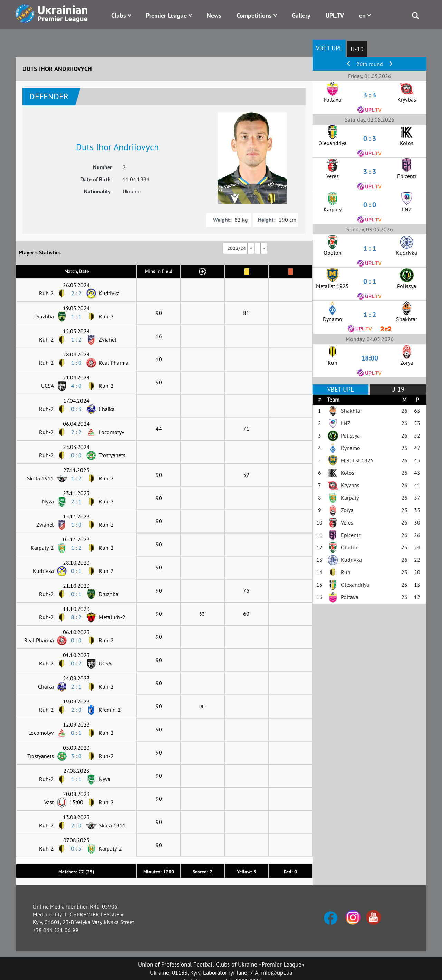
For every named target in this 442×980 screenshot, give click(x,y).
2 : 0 (76, 710)
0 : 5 (76, 848)
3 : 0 (76, 756)
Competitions (254, 15)
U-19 (357, 49)
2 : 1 (76, 501)
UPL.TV (335, 15)
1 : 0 (76, 363)
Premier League (166, 15)
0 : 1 (76, 571)
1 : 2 (76, 339)
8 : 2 (76, 617)
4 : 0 (76, 386)
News (214, 15)
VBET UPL (329, 48)
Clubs (119, 15)
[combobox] (239, 248)
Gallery (301, 15)
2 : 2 (76, 293)
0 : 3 (76, 409)
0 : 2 (76, 663)
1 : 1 (76, 316)
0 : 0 (76, 455)
